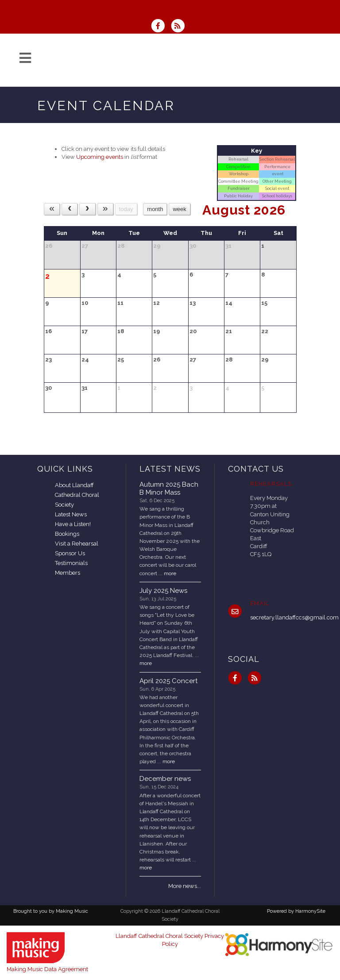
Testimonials (71, 563)
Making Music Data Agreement (47, 969)
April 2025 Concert (168, 681)
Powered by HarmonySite (296, 911)
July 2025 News (163, 591)
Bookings (67, 534)
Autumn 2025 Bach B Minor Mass (169, 488)
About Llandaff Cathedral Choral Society (77, 495)
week (179, 209)
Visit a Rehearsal (77, 544)
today (126, 209)
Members (68, 573)
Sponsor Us (70, 553)
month (155, 209)
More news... (185, 886)
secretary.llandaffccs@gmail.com (294, 617)
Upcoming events (100, 157)
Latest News (71, 514)
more (170, 573)
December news (165, 779)
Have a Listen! (73, 524)
